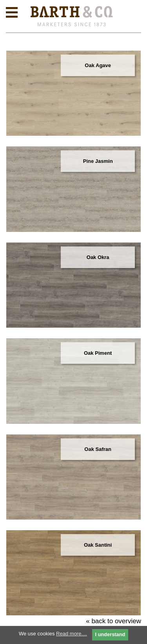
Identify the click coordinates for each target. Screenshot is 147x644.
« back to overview (113, 621)
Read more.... (72, 634)
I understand (110, 634)
